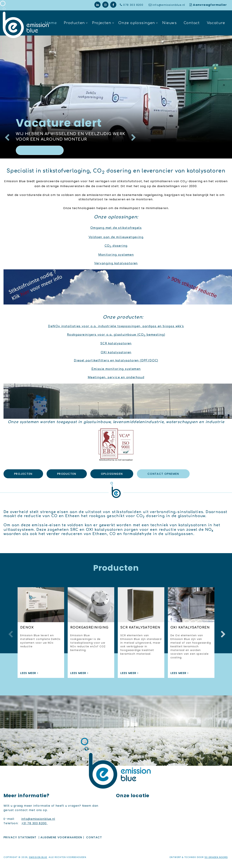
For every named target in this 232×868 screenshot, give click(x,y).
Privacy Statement (20, 834)
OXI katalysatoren (116, 352)
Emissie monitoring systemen (116, 369)
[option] (116, 97)
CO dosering (116, 246)
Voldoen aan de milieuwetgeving (116, 237)
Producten (74, 23)
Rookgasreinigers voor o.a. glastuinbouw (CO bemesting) (116, 335)
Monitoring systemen (116, 255)
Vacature (216, 23)
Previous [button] (10, 631)
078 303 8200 (134, 5)
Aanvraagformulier (210, 5)
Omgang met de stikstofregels (116, 228)
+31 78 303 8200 (35, 820)
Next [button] (222, 631)
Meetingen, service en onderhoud (116, 377)
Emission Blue (38, 854)
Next (133, 136)
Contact (192, 23)
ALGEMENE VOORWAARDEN (61, 834)
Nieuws (169, 23)
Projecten (102, 23)
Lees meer (40, 150)
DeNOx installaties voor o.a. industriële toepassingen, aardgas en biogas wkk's (116, 326)
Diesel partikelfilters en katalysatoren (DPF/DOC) (116, 361)
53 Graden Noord (216, 854)
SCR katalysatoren (116, 344)
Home (51, 23)
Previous (6, 136)
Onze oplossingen (137, 23)
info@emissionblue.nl (169, 5)
